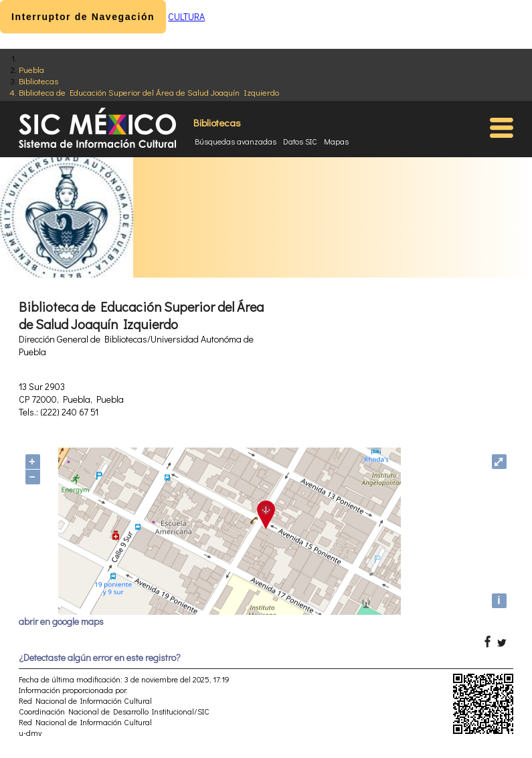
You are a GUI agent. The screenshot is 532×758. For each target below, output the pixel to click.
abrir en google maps (61, 621)
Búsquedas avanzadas (236, 141)
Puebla (31, 69)
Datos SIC (300, 141)
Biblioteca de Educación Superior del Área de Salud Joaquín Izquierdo (149, 92)
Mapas (336, 141)
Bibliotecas (38, 81)
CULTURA (186, 16)
